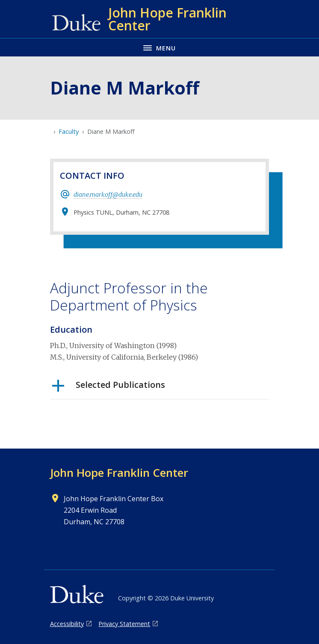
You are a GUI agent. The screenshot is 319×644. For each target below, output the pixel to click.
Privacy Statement (124, 624)
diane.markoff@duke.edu (108, 195)
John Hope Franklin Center (119, 473)
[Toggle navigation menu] (159, 47)
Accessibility (67, 624)
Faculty (69, 131)
